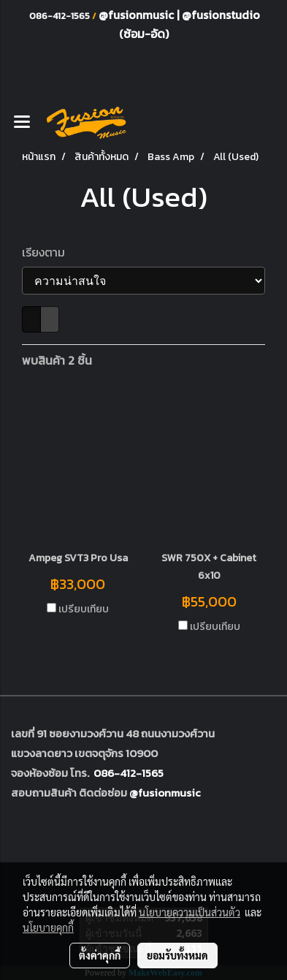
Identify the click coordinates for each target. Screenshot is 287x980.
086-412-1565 (129, 773)
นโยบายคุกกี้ (48, 927)
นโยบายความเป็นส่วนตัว (190, 912)
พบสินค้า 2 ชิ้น (57, 360)
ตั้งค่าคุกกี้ (100, 955)
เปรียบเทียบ (84, 609)
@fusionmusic (138, 15)
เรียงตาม (48, 252)
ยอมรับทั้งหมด (177, 955)
